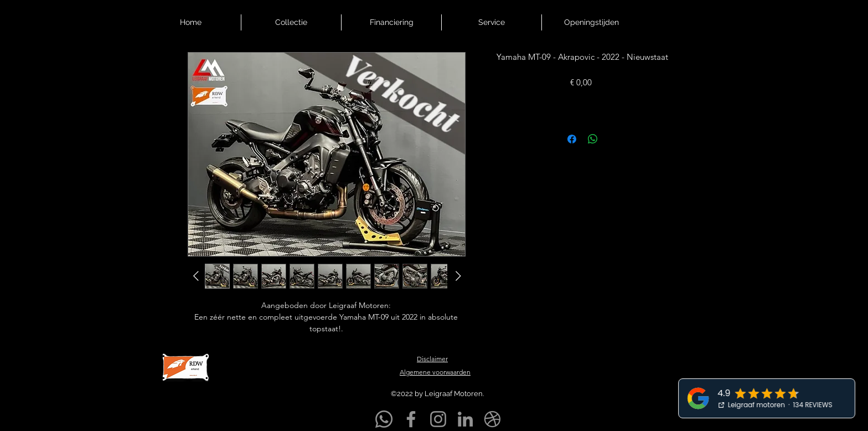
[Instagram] (438, 419)
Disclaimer (432, 359)
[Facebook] (411, 419)
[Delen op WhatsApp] (593, 139)
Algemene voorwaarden (435, 372)
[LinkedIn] (465, 419)
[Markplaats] (492, 419)
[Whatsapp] (384, 419)
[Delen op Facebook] (572, 139)
